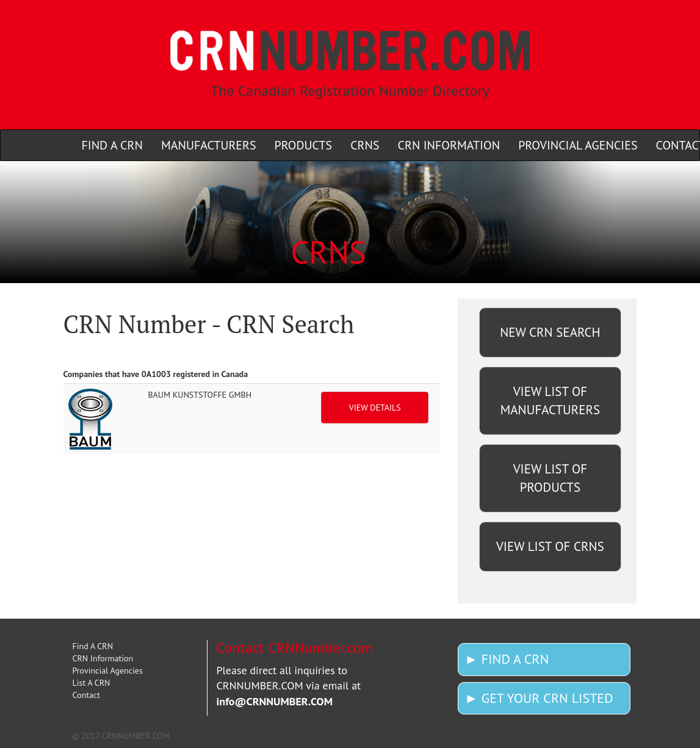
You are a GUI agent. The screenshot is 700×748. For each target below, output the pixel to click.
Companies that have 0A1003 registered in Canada (156, 374)
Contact (86, 695)
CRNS (365, 145)
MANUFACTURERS (209, 145)
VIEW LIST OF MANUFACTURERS (550, 401)
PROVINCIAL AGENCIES (578, 145)
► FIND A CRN (507, 659)
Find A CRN (93, 646)
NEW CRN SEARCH (550, 332)
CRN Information (103, 658)
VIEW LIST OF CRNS (550, 546)
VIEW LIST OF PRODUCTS (550, 478)
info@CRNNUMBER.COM (275, 701)
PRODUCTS (304, 145)
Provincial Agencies (108, 671)
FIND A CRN (112, 145)
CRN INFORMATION (449, 145)
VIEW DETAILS (375, 408)
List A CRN (92, 683)
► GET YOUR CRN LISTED (539, 698)
